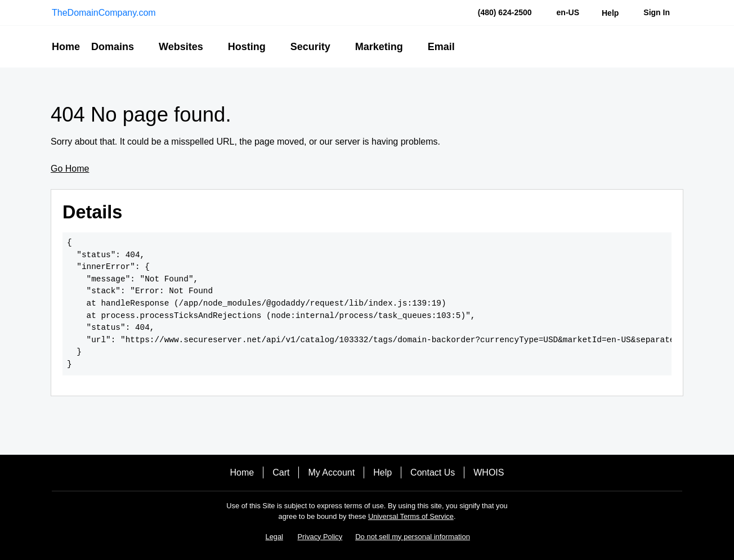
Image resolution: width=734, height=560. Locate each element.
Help (382, 472)
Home (242, 472)
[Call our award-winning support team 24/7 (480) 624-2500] (610, 13)
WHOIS (489, 472)
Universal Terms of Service (411, 516)
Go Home (70, 169)
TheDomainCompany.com (104, 13)
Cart (281, 472)
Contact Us (433, 472)
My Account (331, 472)
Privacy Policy (320, 537)
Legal (274, 537)
